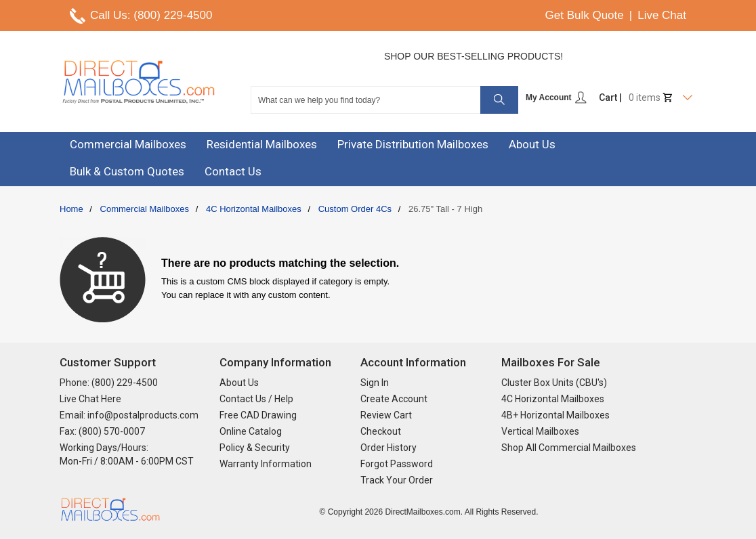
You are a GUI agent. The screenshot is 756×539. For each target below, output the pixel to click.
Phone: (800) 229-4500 (109, 383)
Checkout (381, 431)
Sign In (375, 383)
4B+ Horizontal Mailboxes (555, 415)
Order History (388, 448)
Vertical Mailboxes (540, 431)
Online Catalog (251, 431)
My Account (556, 98)
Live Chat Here (90, 399)
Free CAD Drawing (258, 415)
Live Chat (662, 15)
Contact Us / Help (256, 399)
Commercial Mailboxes (145, 209)
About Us (239, 383)
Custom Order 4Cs (355, 209)
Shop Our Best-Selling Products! (474, 56)
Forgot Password (397, 464)
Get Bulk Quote (585, 15)
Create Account (394, 399)
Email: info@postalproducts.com (129, 415)
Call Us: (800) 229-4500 (151, 15)
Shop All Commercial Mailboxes (569, 448)
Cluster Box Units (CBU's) (554, 383)
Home (71, 209)
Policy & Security (255, 448)
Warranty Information (266, 464)
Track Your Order (397, 480)
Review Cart (386, 415)
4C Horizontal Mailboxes (254, 209)
